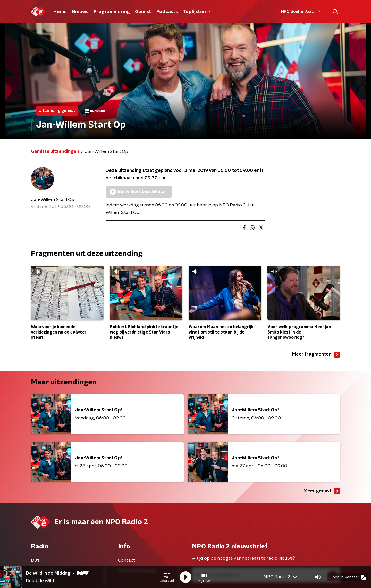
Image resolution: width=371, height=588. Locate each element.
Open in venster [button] (348, 577)
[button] (167, 577)
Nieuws (80, 12)
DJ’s (35, 560)
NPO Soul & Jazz (302, 12)
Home (60, 12)
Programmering (112, 12)
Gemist (143, 12)
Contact (127, 560)
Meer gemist (322, 491)
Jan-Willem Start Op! (53, 200)
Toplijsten (197, 12)
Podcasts (167, 12)
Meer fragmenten (316, 355)
